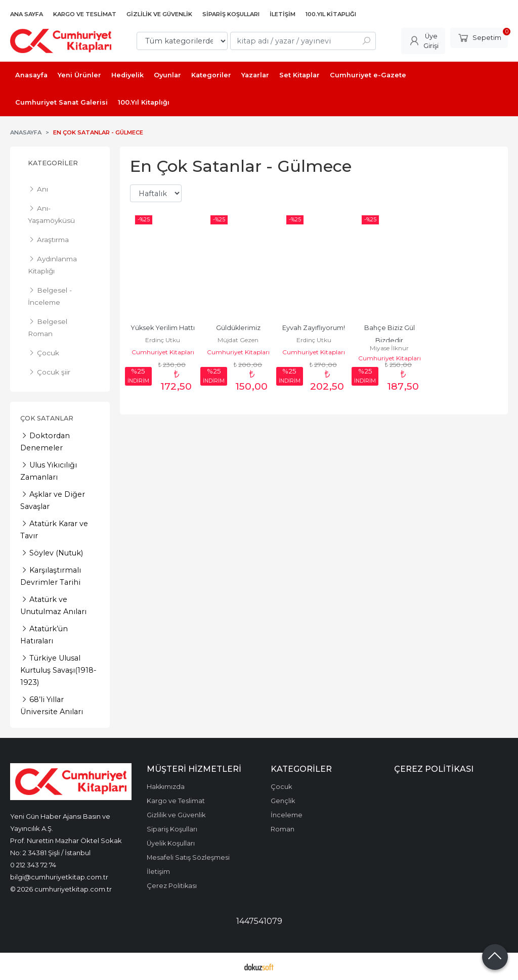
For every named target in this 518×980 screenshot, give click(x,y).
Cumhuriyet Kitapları (163, 352)
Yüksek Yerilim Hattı (163, 328)
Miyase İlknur (389, 348)
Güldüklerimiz (238, 328)
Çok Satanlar (47, 418)
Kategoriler (53, 163)
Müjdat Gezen (238, 340)
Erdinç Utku (163, 340)
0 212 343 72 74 (33, 865)
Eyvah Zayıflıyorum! (314, 328)
